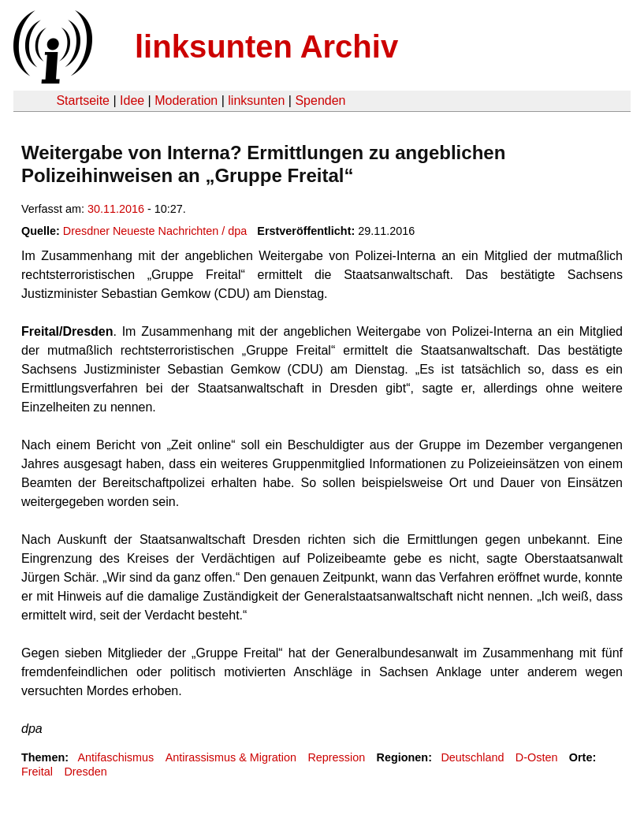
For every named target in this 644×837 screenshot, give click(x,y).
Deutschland (472, 757)
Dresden (85, 772)
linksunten (256, 100)
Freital (37, 772)
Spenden (320, 100)
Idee (132, 100)
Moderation (186, 100)
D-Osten (537, 757)
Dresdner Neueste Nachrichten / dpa (155, 231)
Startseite (83, 100)
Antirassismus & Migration (231, 757)
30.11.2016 (116, 209)
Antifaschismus (115, 757)
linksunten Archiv (266, 46)
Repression (336, 757)
